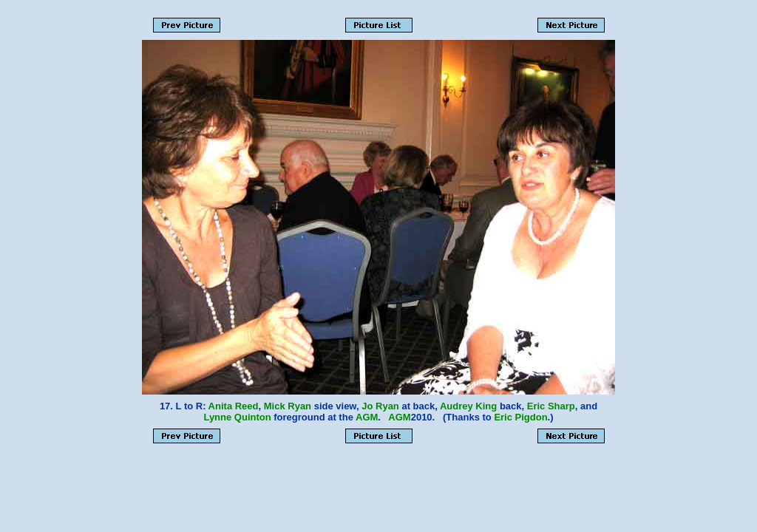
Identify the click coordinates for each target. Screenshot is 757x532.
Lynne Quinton (237, 417)
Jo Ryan (380, 406)
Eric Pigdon (520, 417)
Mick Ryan (288, 406)
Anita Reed (234, 406)
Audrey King (468, 406)
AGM (367, 417)
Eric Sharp (551, 406)
